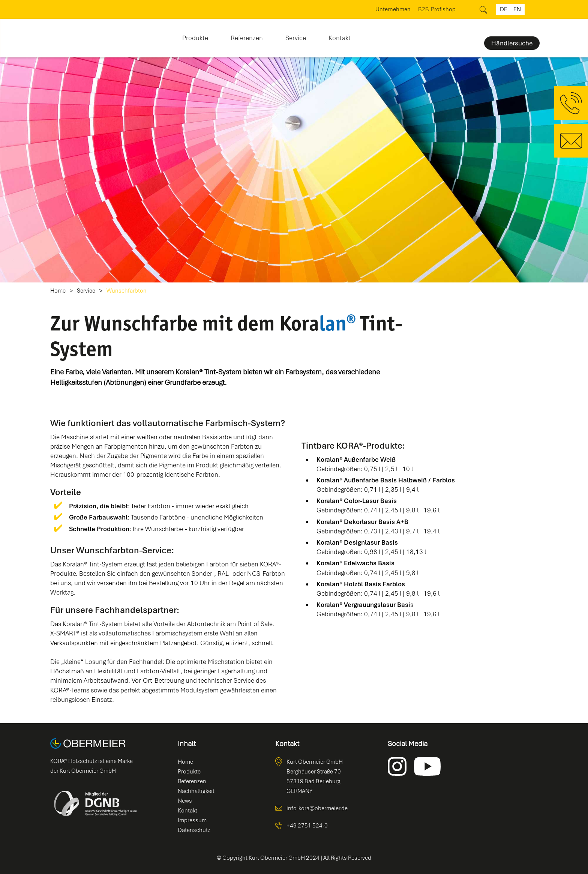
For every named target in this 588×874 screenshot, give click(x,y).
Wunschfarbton (127, 291)
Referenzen (247, 38)
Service (86, 291)
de (504, 9)
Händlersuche (512, 43)
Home (58, 291)
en (517, 9)
